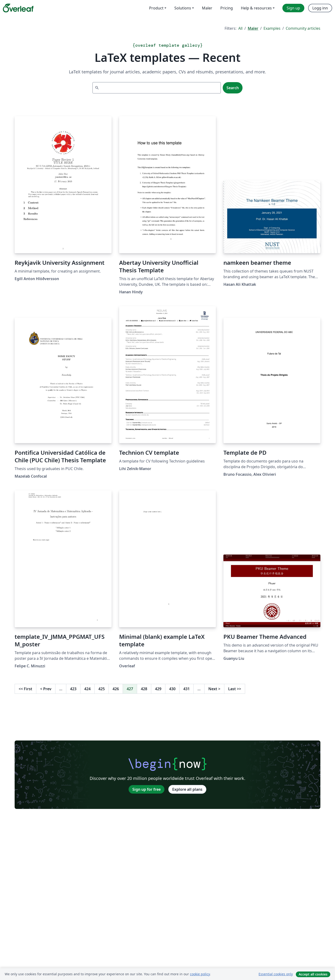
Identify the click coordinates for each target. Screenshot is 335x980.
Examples (272, 28)
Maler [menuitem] (207, 8)
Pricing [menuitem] (227, 8)
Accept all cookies (313, 974)
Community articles (303, 28)
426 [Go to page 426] (116, 689)
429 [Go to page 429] (158, 689)
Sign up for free (147, 789)
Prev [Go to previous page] (46, 689)
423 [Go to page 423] (73, 689)
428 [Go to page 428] (144, 689)
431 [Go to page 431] (186, 689)
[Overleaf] (18, 8)
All (240, 28)
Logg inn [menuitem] (320, 8)
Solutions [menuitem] (183, 8)
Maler (253, 28)
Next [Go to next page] (214, 689)
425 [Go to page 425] (102, 689)
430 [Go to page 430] (172, 689)
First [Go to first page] (25, 689)
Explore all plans (187, 789)
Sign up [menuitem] (293, 8)
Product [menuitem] (156, 8)
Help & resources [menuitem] (256, 8)
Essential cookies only (276, 974)
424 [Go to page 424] (87, 689)
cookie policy (200, 974)
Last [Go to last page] (235, 689)
